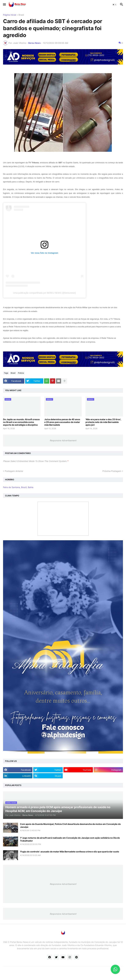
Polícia (21, 373)
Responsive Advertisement (63, 440)
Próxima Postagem (112, 471)
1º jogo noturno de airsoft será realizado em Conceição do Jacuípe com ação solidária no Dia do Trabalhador (70, 839)
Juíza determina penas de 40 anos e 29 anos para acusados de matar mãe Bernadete (62, 422)
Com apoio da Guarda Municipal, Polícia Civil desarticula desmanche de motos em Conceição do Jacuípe (70, 825)
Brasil (21, 15)
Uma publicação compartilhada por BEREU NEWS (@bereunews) (44, 293)
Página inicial (10, 15)
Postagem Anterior (14, 471)
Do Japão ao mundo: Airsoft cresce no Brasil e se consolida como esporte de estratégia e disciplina (21, 422)
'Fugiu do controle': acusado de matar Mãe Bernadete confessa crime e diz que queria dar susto (70, 852)
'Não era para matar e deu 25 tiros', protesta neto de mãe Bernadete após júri (103, 422)
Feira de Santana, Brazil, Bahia (18, 487)
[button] (4, 5)
